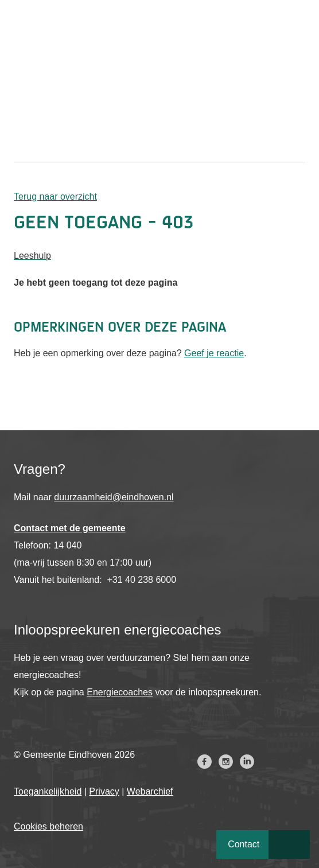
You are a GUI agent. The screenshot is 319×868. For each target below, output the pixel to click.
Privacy (104, 791)
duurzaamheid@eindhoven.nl (114, 497)
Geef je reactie (214, 353)
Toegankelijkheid (48, 791)
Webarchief (150, 791)
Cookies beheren (48, 826)
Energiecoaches (120, 692)
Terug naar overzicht (55, 196)
